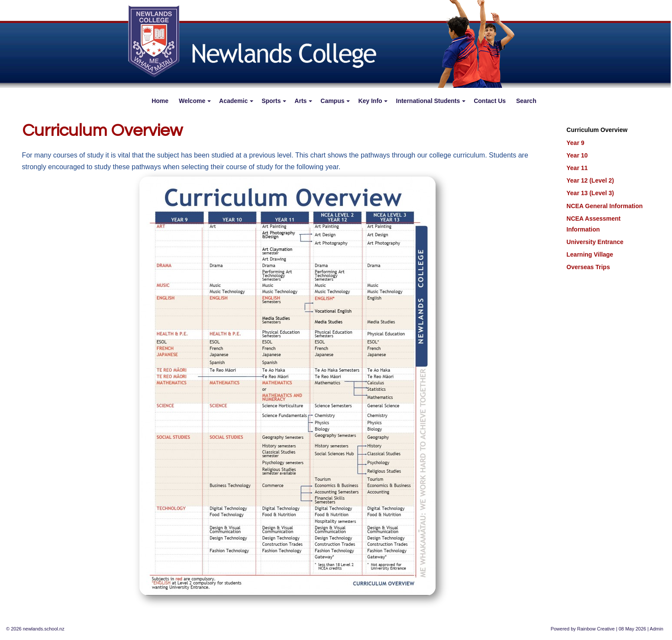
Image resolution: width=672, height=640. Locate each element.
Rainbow (586, 629)
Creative (606, 629)
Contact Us (490, 101)
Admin (657, 629)
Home (160, 101)
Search (526, 101)
